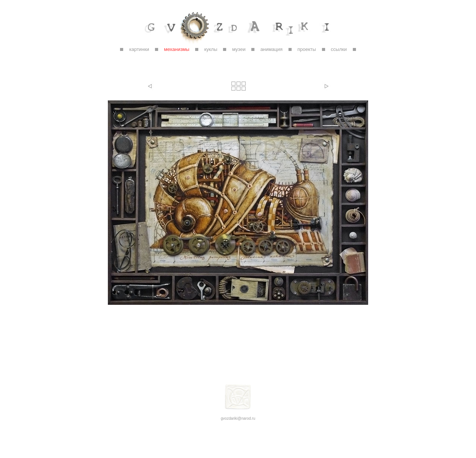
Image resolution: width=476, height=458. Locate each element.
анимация (271, 49)
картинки (139, 49)
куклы (211, 49)
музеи (239, 49)
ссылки (339, 49)
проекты (307, 49)
